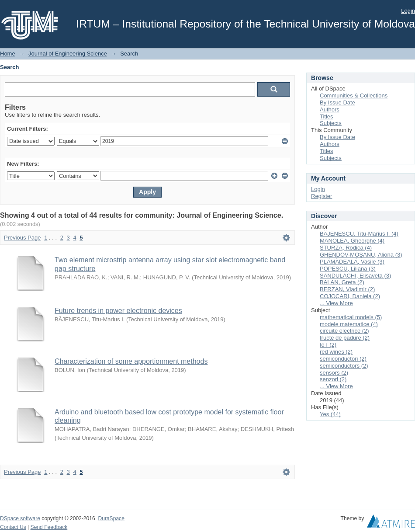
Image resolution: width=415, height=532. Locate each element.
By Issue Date (337, 103)
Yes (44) (330, 414)
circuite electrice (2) (344, 331)
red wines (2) (336, 352)
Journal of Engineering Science (68, 54)
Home (8, 54)
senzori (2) (333, 379)
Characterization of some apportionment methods (131, 361)
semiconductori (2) (343, 359)
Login (408, 11)
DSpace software (20, 518)
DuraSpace (111, 518)
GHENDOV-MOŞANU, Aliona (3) (361, 255)
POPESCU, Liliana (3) (348, 269)
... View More (336, 303)
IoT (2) (328, 345)
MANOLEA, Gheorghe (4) (352, 241)
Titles (327, 116)
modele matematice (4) (349, 324)
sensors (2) (334, 373)
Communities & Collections (354, 96)
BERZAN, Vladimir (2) (347, 289)
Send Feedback (49, 527)
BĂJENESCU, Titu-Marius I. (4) (359, 234)
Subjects (331, 123)
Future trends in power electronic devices (118, 311)
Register (322, 196)
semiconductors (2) (344, 366)
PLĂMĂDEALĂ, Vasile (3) (352, 262)
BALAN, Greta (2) (342, 282)
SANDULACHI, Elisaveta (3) (355, 276)
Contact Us (13, 527)
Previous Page (22, 238)
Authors (330, 110)
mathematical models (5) (351, 317)
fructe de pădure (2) (345, 338)
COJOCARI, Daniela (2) (350, 296)
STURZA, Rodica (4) (346, 248)
